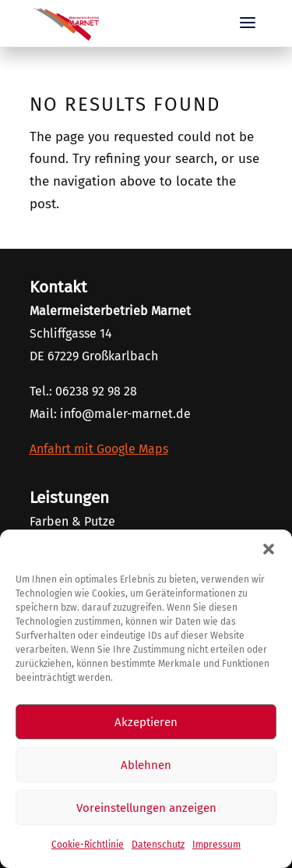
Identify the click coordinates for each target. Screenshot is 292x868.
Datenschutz (158, 845)
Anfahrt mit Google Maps (99, 449)
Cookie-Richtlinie (88, 845)
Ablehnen (146, 765)
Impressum (216, 845)
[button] (269, 549)
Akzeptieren (146, 722)
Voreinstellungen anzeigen (146, 808)
